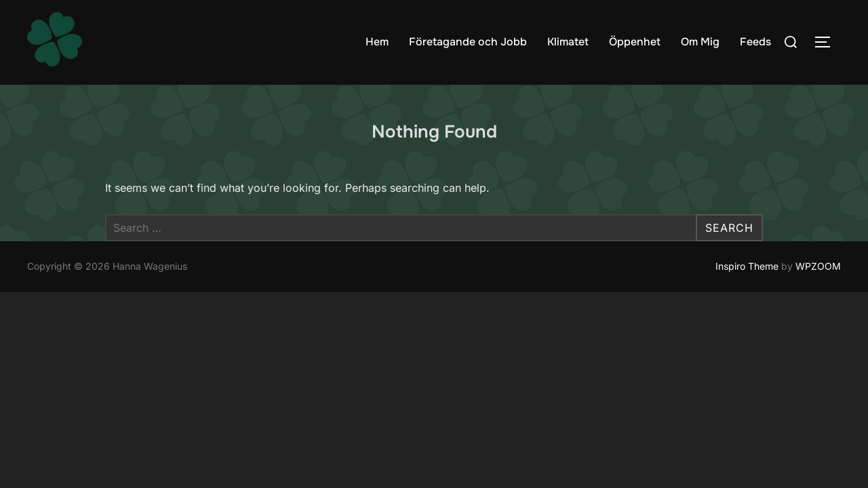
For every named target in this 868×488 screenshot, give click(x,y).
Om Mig (700, 42)
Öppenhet (635, 42)
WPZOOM (818, 267)
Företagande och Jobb (468, 42)
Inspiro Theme (747, 267)
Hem (377, 42)
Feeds (755, 42)
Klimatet (568, 42)
